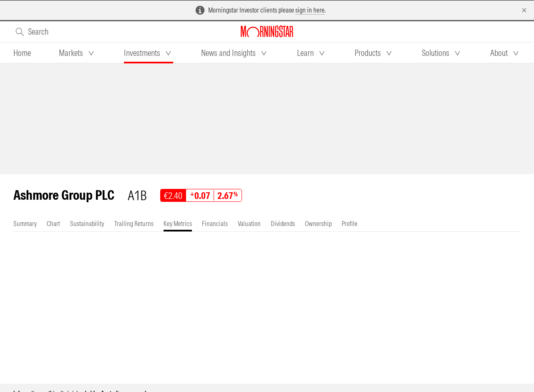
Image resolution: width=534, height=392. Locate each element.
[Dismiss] (524, 10)
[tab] (22, 53)
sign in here (310, 10)
